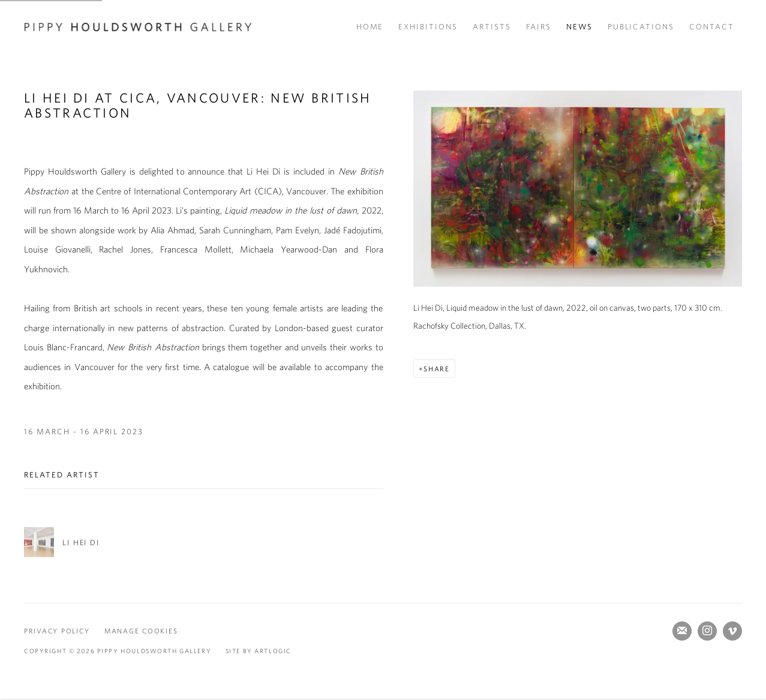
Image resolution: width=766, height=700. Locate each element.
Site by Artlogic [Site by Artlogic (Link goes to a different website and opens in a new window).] (259, 651)
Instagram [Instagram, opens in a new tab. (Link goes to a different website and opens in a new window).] (707, 631)
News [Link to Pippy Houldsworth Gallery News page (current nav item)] (579, 27)
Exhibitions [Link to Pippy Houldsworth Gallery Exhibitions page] (428, 27)
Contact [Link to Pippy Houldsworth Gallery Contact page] (712, 27)
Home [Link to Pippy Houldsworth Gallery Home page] (370, 27)
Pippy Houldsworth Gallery (138, 27)
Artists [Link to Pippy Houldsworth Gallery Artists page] (492, 27)
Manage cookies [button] (141, 631)
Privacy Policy (57, 631)
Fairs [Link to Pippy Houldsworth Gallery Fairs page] (539, 27)
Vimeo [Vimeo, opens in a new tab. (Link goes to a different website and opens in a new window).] (732, 631)
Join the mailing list (682, 631)
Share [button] (437, 369)
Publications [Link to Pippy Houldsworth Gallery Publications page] (641, 27)
